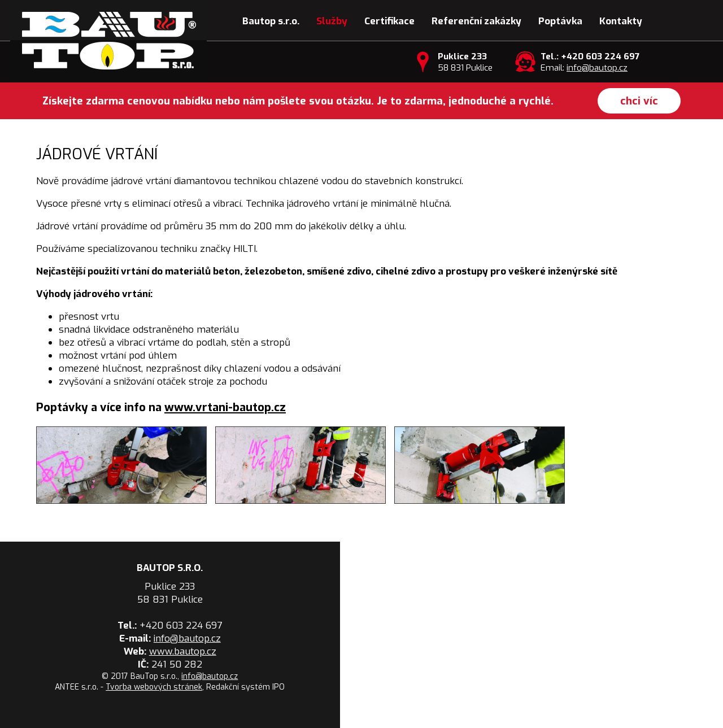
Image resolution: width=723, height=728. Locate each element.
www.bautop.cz (183, 651)
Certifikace (389, 21)
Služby (332, 21)
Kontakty (621, 21)
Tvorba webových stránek (154, 687)
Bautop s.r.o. (271, 21)
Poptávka (560, 21)
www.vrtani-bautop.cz (225, 407)
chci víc (639, 101)
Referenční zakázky (476, 21)
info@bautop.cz (597, 68)
